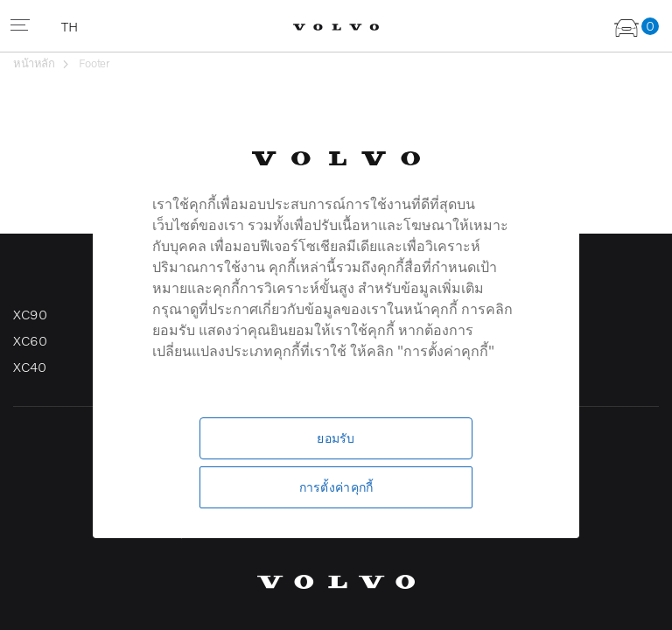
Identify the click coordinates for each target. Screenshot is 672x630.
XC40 (29, 367)
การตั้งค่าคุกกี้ (336, 487)
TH (71, 26)
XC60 (30, 340)
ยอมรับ (336, 438)
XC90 (30, 314)
